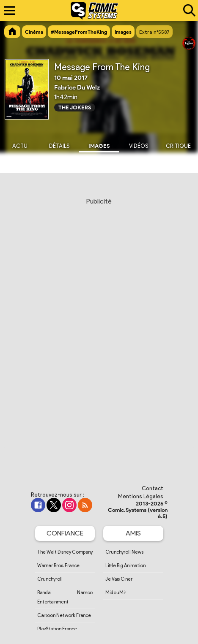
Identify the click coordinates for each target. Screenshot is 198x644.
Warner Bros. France (58, 565)
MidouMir (116, 592)
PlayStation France (57, 629)
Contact (153, 488)
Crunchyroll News (124, 552)
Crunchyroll (50, 579)
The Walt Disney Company (65, 552)
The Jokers (75, 107)
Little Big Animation (125, 565)
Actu (20, 146)
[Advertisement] (99, 331)
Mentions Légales (141, 496)
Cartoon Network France (64, 615)
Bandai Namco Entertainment (65, 597)
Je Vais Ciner (119, 579)
